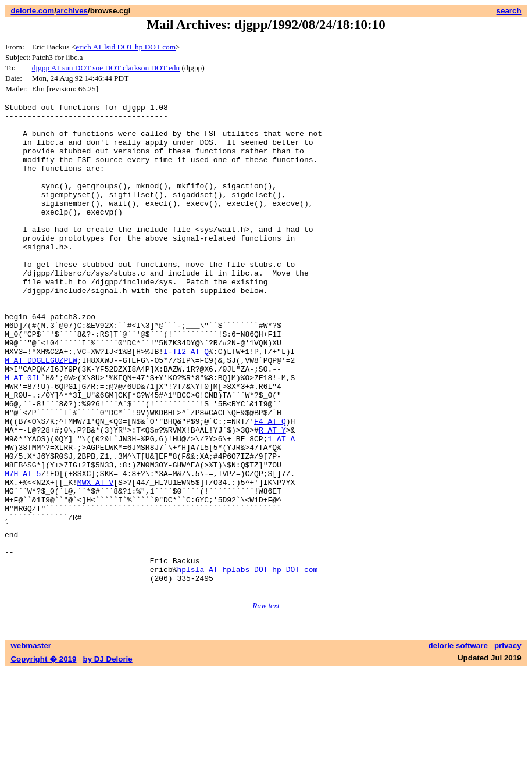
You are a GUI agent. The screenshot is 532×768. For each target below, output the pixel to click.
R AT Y (272, 496)
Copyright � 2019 (43, 757)
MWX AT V (95, 559)
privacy (508, 743)
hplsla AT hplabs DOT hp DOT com (247, 663)
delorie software (458, 743)
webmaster (31, 743)
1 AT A (281, 506)
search (509, 11)
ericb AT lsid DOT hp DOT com (126, 47)
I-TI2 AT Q (186, 402)
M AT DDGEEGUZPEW (41, 412)
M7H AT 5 (23, 548)
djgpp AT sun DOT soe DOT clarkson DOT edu (106, 68)
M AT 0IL (23, 433)
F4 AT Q (270, 485)
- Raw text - (266, 703)
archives (72, 11)
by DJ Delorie (108, 757)
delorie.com (32, 11)
